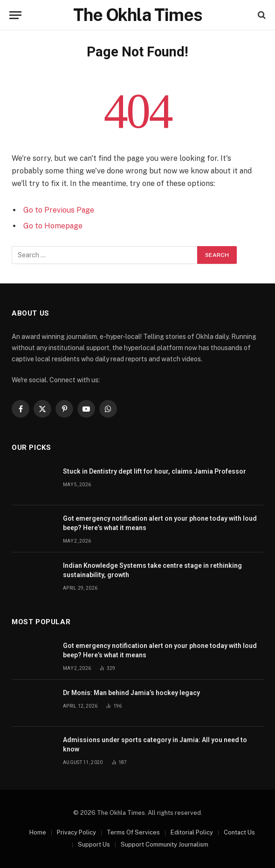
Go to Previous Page (59, 210)
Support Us (94, 844)
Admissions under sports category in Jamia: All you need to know (155, 744)
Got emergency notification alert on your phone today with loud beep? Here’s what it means (160, 523)
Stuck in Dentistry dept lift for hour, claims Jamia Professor (155, 471)
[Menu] (15, 15)
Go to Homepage (53, 226)
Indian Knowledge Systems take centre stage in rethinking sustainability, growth (152, 570)
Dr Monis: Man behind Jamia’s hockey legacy (131, 693)
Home (38, 832)
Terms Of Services (133, 832)
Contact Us (239, 832)
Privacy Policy (76, 832)
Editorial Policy (192, 832)
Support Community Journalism (165, 844)
